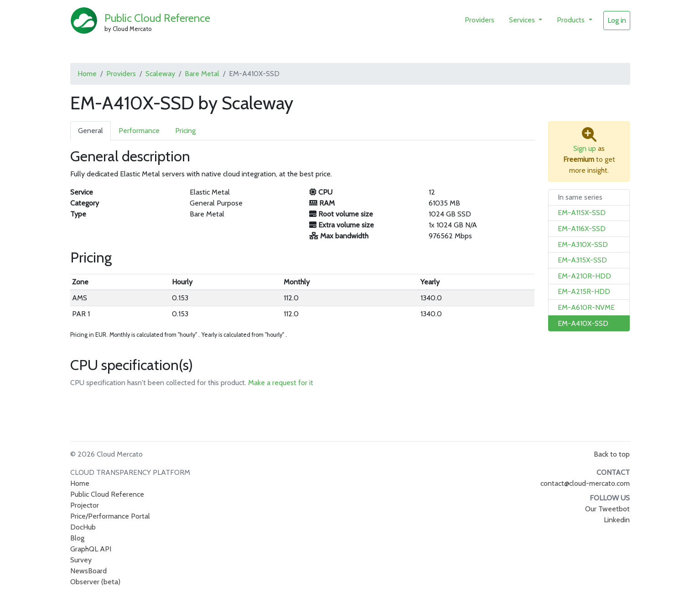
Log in (617, 20)
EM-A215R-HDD (584, 291)
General (91, 131)
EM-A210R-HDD (584, 276)
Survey (81, 560)
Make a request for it (281, 383)
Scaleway (160, 74)
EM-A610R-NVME (586, 307)
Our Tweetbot (607, 509)
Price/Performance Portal (110, 516)
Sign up (585, 148)
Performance (139, 131)
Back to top (612, 454)
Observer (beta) (95, 582)
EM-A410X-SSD (583, 323)
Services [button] (523, 20)
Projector (85, 505)
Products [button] (572, 20)
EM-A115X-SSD (582, 213)
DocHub (83, 527)
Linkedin (617, 520)
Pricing (185, 131)
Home (87, 74)
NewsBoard (88, 571)
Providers (480, 20)
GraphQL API (91, 549)
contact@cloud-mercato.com (585, 483)
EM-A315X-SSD (582, 260)
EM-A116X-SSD (582, 229)
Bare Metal (202, 74)
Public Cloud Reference (157, 18)
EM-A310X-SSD (583, 244)
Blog (77, 538)
